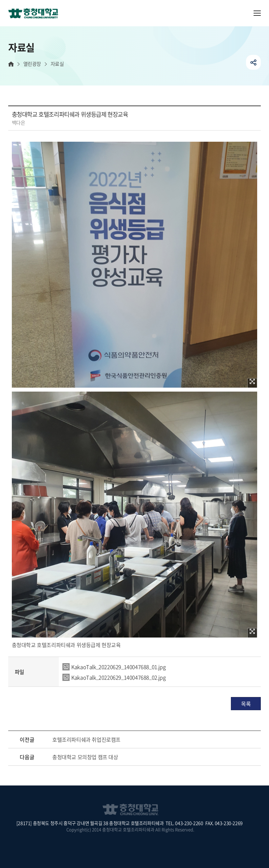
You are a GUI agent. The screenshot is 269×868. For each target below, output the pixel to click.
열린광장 (32, 64)
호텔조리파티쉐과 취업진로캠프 (86, 739)
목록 (246, 704)
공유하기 (253, 62)
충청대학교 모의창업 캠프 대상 (85, 757)
